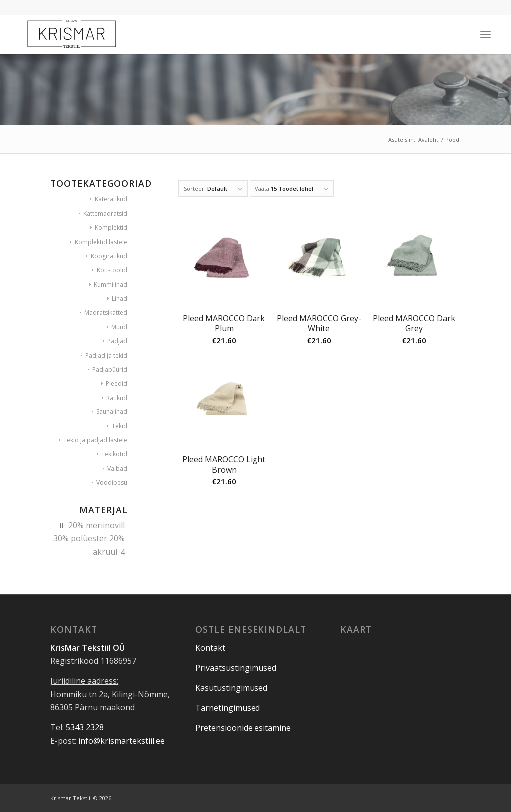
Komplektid (111, 227)
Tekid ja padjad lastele (95, 440)
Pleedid (117, 383)
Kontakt (210, 648)
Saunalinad (112, 412)
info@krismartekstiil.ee (122, 741)
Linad (120, 298)
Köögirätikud (109, 256)
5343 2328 (85, 727)
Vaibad (117, 469)
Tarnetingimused (228, 708)
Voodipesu (112, 483)
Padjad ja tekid (106, 355)
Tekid (120, 426)
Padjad (117, 341)
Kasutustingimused (231, 688)
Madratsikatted (106, 312)
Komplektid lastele (101, 242)
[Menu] (485, 34)
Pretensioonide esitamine (243, 728)
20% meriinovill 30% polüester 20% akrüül (89, 539)
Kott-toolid (112, 270)
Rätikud (117, 398)
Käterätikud (111, 199)
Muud (119, 327)
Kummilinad (111, 284)
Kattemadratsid (105, 213)
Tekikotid (114, 454)
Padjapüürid (110, 369)
